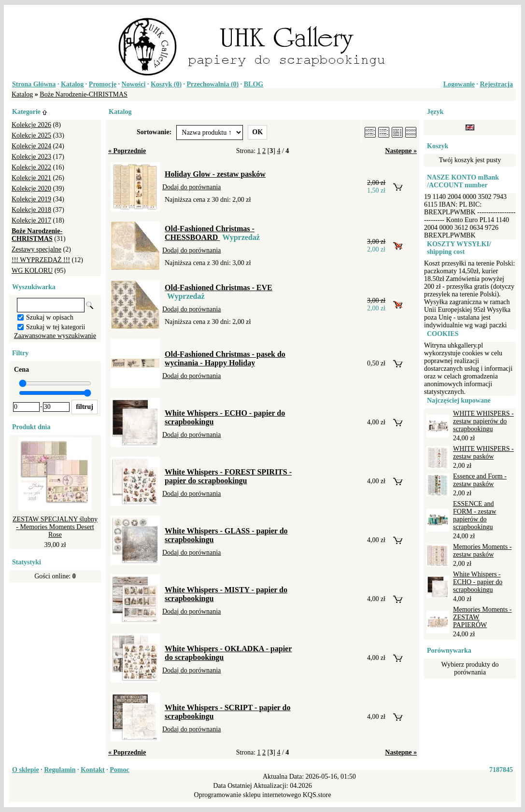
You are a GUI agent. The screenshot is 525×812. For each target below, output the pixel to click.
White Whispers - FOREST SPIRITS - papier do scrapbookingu (228, 476)
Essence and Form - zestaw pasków (480, 480)
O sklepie (26, 770)
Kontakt (93, 770)
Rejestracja (497, 84)
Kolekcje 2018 (31, 210)
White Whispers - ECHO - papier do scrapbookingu (478, 582)
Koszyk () (166, 84)
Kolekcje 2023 (31, 157)
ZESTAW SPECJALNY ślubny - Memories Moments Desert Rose (55, 527)
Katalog (72, 84)
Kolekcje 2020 (31, 189)
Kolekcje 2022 (31, 167)
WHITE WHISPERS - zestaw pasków (483, 453)
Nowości (134, 84)
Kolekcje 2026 (31, 125)
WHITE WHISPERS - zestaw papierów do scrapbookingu (483, 421)
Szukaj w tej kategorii (56, 327)
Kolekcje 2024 (31, 146)
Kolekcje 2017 (31, 220)
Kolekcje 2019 (31, 199)
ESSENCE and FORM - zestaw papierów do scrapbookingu (475, 515)
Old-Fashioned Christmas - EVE (219, 287)
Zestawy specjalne (36, 249)
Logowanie (459, 84)
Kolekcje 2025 (31, 135)
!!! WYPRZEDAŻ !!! (41, 260)
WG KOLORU (32, 271)
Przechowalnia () (213, 84)
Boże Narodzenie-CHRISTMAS (84, 94)
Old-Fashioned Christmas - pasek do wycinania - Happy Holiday (225, 358)
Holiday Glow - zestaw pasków (215, 174)
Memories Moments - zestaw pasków (482, 551)
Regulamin (60, 770)
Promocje (103, 84)
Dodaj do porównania (192, 187)
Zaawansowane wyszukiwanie (55, 336)
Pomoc (119, 770)
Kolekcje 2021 (31, 178)
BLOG (254, 84)
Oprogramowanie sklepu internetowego (248, 795)
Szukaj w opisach (50, 317)
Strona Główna (34, 84)
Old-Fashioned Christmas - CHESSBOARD (210, 233)
